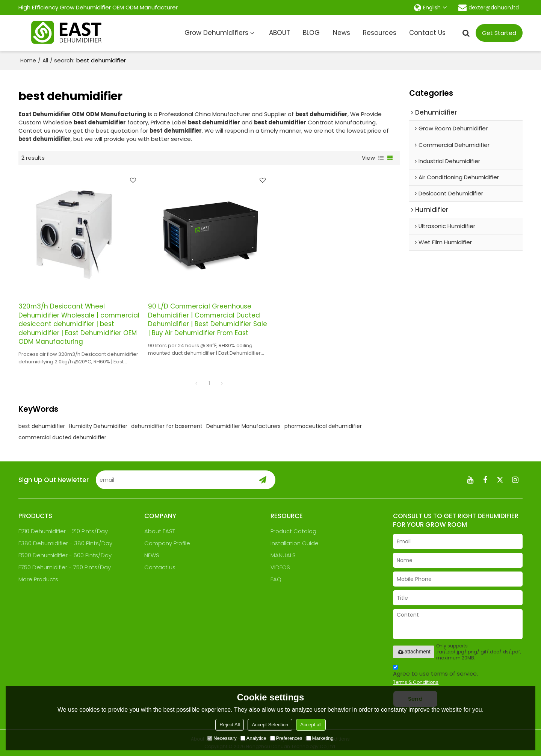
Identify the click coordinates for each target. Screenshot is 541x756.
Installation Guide (295, 543)
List (381, 158)
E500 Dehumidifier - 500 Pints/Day (65, 555)
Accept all (311, 725)
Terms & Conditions (416, 682)
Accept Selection (270, 725)
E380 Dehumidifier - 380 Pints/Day (65, 543)
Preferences (286, 738)
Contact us (160, 567)
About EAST (160, 531)
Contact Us (427, 33)
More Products (38, 579)
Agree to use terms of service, (435, 676)
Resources (380, 33)
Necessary (222, 738)
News (342, 33)
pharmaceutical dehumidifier (323, 426)
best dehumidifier (42, 426)
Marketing (320, 738)
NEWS (152, 555)
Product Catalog (293, 531)
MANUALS (283, 555)
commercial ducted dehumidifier (62, 437)
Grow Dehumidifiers (216, 33)
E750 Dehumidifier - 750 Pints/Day (65, 567)
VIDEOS (280, 567)
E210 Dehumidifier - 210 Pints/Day (63, 531)
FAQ (276, 579)
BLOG (311, 33)
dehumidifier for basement (167, 426)
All (45, 60)
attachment (413, 652)
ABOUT (280, 33)
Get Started (499, 33)
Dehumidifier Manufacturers (243, 426)
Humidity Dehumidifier (98, 426)
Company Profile (167, 543)
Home (28, 60)
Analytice (253, 738)
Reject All (230, 725)
